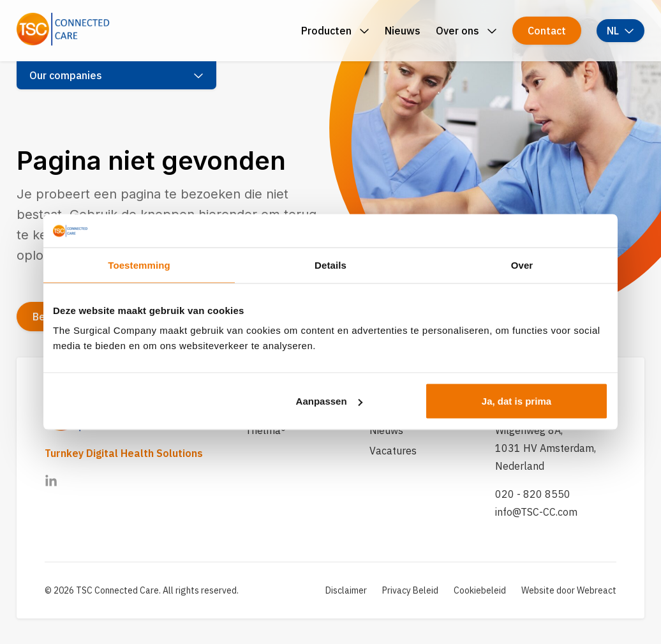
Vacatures (393, 451)
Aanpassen (329, 401)
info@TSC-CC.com (536, 512)
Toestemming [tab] (139, 265)
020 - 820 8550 (533, 494)
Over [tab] (522, 265)
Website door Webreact (569, 590)
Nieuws (386, 430)
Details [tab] (330, 265)
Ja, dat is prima (516, 401)
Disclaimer (346, 590)
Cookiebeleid (480, 590)
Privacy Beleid (410, 590)
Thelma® (265, 430)
